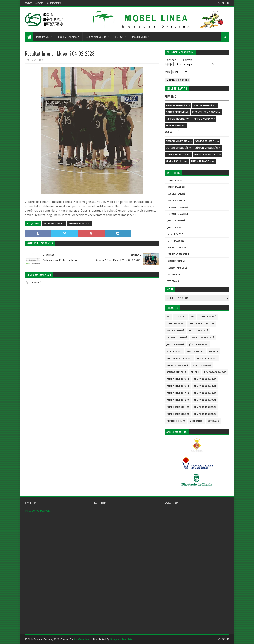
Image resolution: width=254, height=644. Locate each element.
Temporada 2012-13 (215, 372)
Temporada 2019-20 (178, 400)
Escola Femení (176, 194)
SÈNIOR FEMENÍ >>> (178, 106)
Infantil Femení (178, 207)
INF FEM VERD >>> (204, 119)
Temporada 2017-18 (178, 393)
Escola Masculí (177, 201)
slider (195, 372)
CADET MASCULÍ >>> (178, 155)
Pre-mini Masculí (178, 254)
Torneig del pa (176, 421)
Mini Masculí (176, 241)
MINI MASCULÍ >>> (177, 161)
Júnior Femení (176, 221)
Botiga (119, 36)
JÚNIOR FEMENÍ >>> (205, 106)
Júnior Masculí (177, 227)
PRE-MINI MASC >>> (203, 161)
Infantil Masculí (54, 224)
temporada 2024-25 (205, 414)
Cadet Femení (176, 181)
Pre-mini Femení (178, 248)
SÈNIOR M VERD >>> (207, 141)
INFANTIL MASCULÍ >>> (208, 155)
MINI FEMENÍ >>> (176, 126)
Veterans (173, 281)
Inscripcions (140, 36)
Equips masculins (96, 36)
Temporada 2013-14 (178, 379)
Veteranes (174, 275)
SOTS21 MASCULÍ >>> (179, 148)
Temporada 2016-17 (205, 386)
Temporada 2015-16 (178, 386)
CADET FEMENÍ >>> (177, 112)
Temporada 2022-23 (79, 224)
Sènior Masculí (177, 268)
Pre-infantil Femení (179, 358)
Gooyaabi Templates (122, 639)
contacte (29, 3)
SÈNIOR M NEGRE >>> (179, 141)
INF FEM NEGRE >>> (178, 119)
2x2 (168, 317)
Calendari (39, 3)
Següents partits (54, 3)
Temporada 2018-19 (205, 393)
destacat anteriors (202, 324)
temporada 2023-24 (178, 414)
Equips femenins (67, 36)
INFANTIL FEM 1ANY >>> (206, 112)
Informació (43, 36)
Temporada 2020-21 (205, 400)
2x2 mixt (180, 317)
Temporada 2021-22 (178, 407)
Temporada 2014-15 (205, 379)
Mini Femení (175, 234)
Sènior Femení (176, 261)
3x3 (193, 317)
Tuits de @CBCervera (38, 511)
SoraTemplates (82, 639)
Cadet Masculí (176, 187)
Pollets (213, 352)
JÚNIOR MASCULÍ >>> (208, 148)
